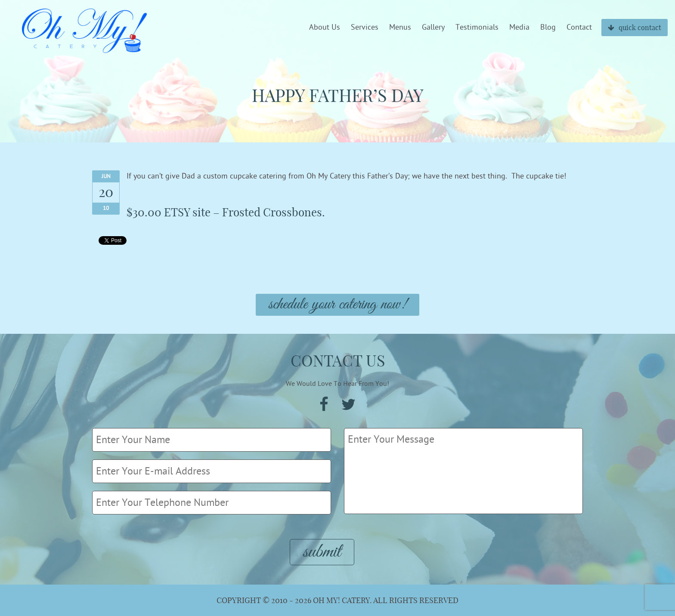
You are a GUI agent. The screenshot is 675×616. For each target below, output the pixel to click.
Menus (400, 28)
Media (519, 28)
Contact (579, 28)
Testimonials (477, 28)
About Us (325, 28)
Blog (548, 28)
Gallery (433, 28)
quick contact (635, 28)
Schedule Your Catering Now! (337, 305)
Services (365, 28)
